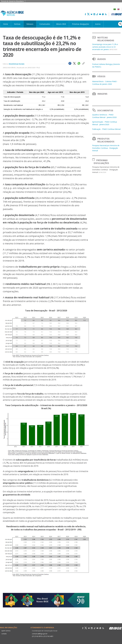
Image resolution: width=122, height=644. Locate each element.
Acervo (98, 24)
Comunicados (45, 24)
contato (4, 634)
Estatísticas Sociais (17, 64)
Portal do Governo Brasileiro (13, 1)
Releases (30, 24)
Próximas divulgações (81, 24)
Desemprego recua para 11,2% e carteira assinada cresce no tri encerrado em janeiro (105, 47)
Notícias (17, 24)
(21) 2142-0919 (37, 636)
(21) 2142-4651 (48, 636)
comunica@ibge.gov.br (39, 634)
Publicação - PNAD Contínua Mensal (106, 129)
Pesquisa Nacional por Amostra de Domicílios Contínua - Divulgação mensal (106, 148)
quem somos (6, 631)
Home (6, 24)
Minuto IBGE (61, 24)
